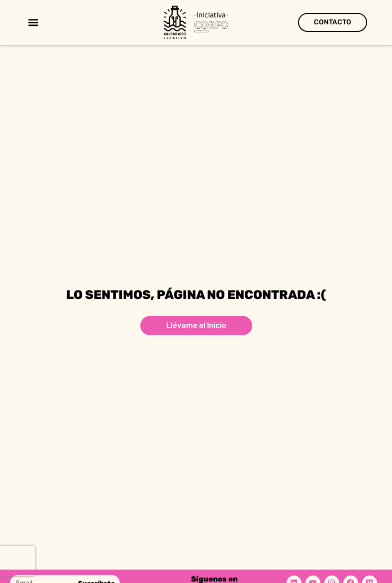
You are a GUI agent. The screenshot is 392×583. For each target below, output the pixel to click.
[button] (33, 23)
